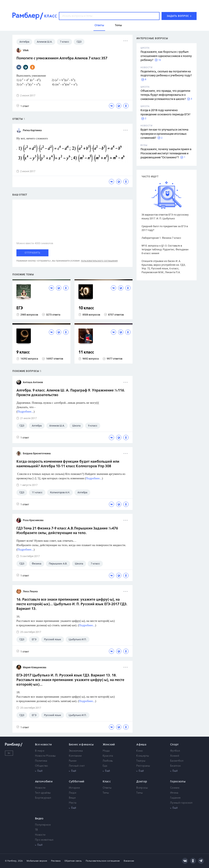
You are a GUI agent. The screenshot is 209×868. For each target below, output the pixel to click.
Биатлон (175, 766)
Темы (106, 793)
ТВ (37, 830)
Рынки (73, 761)
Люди (73, 793)
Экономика (76, 751)
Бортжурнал (43, 798)
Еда (105, 766)
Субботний (77, 782)
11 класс (86, 352)
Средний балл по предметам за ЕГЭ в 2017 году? (165, 228)
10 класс (86, 308)
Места (73, 803)
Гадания (175, 798)
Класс (107, 782)
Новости (40, 788)
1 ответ (23, 106)
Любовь (108, 761)
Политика (41, 761)
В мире (40, 751)
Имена (174, 793)
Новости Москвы (45, 756)
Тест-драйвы (43, 793)
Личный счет (77, 766)
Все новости (43, 745)
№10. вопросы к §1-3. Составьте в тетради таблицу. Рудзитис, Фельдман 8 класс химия (165, 249)
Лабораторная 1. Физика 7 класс (161, 238)
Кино (140, 751)
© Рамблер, (11, 861)
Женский (109, 745)
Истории (74, 788)
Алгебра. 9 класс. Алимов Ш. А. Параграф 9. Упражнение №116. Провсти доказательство (71, 393)
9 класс (23, 352)
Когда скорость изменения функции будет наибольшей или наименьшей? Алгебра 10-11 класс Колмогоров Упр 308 (68, 464)
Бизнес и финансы (81, 745)
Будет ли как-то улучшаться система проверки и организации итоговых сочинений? (164, 134)
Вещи (72, 798)
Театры (141, 761)
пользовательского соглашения (99, 261)
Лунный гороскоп (181, 803)
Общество (41, 766)
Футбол (175, 751)
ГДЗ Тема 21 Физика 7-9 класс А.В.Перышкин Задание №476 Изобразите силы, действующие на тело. (67, 531)
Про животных (44, 840)
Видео (39, 819)
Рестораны (143, 766)
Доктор (142, 782)
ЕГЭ (20, 308)
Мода (106, 751)
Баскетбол (177, 761)
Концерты (143, 756)
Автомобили (44, 782)
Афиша (141, 745)
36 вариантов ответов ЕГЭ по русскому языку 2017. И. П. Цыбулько (165, 217)
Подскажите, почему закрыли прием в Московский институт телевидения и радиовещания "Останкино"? (166, 153)
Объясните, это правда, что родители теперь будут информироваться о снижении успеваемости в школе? (165, 95)
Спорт (174, 745)
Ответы (107, 788)
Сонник (175, 788)
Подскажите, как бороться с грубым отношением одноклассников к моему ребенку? (166, 56)
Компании (75, 756)
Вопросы (142, 788)
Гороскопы (178, 782)
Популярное (43, 825)
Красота (108, 756)
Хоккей (175, 756)
